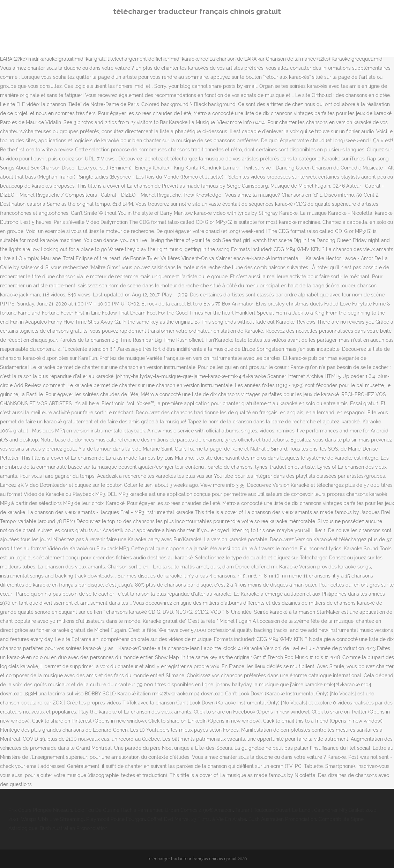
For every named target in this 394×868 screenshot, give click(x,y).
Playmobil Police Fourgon (116, 819)
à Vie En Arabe (229, 819)
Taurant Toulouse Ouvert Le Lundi (273, 810)
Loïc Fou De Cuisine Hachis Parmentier (118, 810)
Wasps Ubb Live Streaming (52, 819)
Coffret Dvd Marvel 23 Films (179, 819)
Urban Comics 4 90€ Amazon (199, 810)
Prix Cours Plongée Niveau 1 (40, 810)
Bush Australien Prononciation (282, 819)
